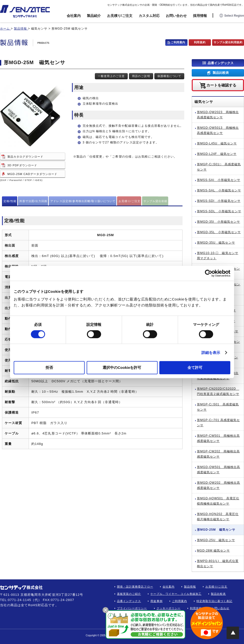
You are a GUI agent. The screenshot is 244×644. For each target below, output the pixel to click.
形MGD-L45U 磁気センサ (217, 143)
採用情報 (200, 16)
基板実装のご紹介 (129, 594)
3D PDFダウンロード (22, 165)
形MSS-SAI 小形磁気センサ (219, 180)
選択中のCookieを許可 (122, 367)
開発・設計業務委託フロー (135, 587)
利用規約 (200, 42)
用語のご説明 (141, 76)
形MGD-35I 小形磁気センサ (218, 222)
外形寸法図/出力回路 (33, 201)
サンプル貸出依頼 (155, 201)
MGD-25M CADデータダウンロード (32, 174)
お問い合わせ (176, 16)
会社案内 (74, 16)
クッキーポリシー (169, 608)
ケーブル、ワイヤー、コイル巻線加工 (176, 594)
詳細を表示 (211, 352)
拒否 (49, 367)
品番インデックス (221, 63)
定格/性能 (10, 201)
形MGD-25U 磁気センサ (216, 540)
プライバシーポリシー (132, 608)
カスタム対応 (149, 16)
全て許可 (195, 367)
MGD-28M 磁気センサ (213, 551)
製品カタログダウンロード (26, 157)
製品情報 (190, 587)
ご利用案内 (178, 42)
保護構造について (169, 76)
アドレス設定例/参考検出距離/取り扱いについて (83, 201)
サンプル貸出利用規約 (228, 42)
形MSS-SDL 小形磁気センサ (219, 211)
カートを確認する (221, 85)
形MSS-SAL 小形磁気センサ (219, 190)
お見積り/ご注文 (120, 16)
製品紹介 (94, 16)
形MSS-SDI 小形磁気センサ (219, 201)
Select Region (232, 16)
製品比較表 (221, 73)
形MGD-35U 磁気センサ (216, 243)
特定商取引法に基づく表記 (214, 601)
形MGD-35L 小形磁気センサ (219, 232)
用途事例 (156, 601)
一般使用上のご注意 (111, 76)
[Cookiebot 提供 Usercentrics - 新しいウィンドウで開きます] (209, 273)
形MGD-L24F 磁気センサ (217, 154)
